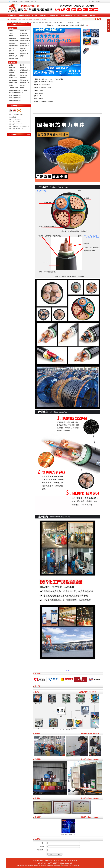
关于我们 (77, 15)
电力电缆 (35, 15)
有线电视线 (36, 19)
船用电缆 (11, 85)
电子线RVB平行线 (24, 43)
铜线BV (42, 861)
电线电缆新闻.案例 (66, 15)
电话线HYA (12, 51)
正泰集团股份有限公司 (15, 100)
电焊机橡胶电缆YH (25, 70)
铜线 (15, 19)
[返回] (68, 670)
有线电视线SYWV (24, 46)
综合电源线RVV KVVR (25, 53)
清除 (28, 134)
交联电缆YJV (12, 68)
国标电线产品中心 (24, 15)
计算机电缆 (23, 78)
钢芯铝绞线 (12, 53)
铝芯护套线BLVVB (13, 46)
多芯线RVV (61, 861)
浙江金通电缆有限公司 (15, 95)
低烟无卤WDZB (13, 80)
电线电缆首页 (12, 15)
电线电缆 (26, 22)
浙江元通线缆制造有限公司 (16, 93)
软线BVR (11, 36)
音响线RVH (23, 51)
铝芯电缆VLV (12, 70)
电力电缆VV (12, 65)
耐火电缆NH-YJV (46, 22)
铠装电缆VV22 (24, 75)
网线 (30, 19)
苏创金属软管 (63, 863)
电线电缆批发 (44, 15)
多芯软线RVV (23, 33)
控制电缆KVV (23, 65)
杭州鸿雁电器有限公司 (15, 98)
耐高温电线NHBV (24, 38)
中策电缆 (38, 22)
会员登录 (27, 1)
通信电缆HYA (23, 73)
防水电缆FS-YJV (24, 80)
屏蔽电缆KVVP (13, 75)
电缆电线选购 (54, 15)
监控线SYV (23, 48)
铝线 (27, 19)
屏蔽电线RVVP (24, 36)
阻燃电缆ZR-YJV (13, 83)
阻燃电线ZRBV (13, 38)
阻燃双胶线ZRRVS (13, 41)
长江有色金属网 (48, 863)
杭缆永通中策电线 (13, 58)
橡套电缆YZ (23, 68)
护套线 (19, 19)
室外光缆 (22, 88)
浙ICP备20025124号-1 (23, 866)
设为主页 (98, 1)
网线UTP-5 (11, 48)
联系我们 (85, 15)
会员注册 (33, 1)
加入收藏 (92, 1)
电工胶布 (22, 56)
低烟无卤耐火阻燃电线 (14, 56)
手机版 (12, 1)
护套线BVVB (23, 31)
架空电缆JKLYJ (13, 78)
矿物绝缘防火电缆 (13, 88)
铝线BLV (11, 33)
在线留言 (92, 15)
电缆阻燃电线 (56, 863)
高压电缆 (22, 85)
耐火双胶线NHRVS (25, 41)
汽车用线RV (12, 43)
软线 (23, 19)
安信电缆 (69, 863)
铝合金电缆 (43, 19)
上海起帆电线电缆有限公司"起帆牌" (18, 90)
